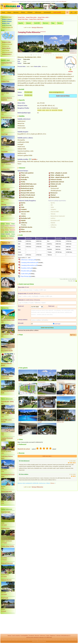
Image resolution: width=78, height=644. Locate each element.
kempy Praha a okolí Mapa (36, 19)
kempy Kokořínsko (10, 232)
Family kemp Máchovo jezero (7, 457)
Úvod (3, 12)
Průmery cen (6, 46)
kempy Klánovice (38, 27)
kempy (9, 635)
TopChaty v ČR (6, 243)
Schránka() (47, 12)
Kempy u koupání (7, 21)
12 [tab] (58, 55)
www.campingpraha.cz (56, 92)
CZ (67, 12)
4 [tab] (39, 55)
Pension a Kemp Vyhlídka (8, 546)
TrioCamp (4, 205)
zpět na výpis (28, 27)
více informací (63, 1)
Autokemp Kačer (5, 169)
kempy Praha (21, 17)
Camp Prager (4, 134)
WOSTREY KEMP (5, 189)
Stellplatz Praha (5, 81)
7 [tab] (46, 55)
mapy (62, 640)
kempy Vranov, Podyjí (8, 224)
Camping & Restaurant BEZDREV (7, 439)
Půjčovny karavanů (7, 52)
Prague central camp (6, 117)
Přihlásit (30, 12)
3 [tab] (36, 55)
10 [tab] (53, 55)
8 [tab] (48, 55)
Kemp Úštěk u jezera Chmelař (6, 421)
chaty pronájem (71, 640)
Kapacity (21, 23)
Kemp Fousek (5, 598)
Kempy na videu (6, 42)
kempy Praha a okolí (43, 17)
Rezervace (45, 23)
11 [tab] (56, 55)
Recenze (16, 12)
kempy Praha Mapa (23, 19)
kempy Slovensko (7, 25)
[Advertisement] (8, 624)
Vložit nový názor (47, 456)
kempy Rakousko (43, 641)
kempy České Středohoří (7, 238)
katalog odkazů (55, 640)
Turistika (34, 159)
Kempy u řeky (6, 23)
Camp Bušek (4, 152)
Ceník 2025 (37, 23)
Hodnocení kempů (7, 44)
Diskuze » (53, 483)
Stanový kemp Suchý (6, 491)
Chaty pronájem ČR (7, 27)
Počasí (23, 12)
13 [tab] (61, 55)
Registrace (53, 635)
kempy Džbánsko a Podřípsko (8, 235)
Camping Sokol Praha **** (7, 64)
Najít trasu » (59, 58)
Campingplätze (24, 635)
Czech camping (16, 635)
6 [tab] (44, 55)
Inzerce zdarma (6, 48)
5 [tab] (41, 55)
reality (28, 640)
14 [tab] (63, 55)
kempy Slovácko (6, 234)
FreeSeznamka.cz (7, 54)
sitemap (58, 635)
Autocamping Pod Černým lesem (8, 476)
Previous (19, 45)
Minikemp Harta (5, 528)
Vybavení (29, 23)
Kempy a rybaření (7, 19)
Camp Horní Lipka (6, 512)
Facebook (31, 635)
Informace (38, 12)
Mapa (9, 12)
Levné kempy (6, 50)
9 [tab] (51, 55)
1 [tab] (31, 55)
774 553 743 (28, 95)
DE (71, 12)
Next (76, 45)
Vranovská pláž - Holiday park (7, 403)
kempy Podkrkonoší (10, 228)
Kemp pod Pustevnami (7, 563)
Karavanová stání (7, 17)
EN (76, 12)
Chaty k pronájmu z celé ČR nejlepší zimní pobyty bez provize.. (8, 253)
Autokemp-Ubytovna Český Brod (7, 99)
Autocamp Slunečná (6, 580)
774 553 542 (28, 92)
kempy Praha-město (31, 17)
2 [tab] (34, 55)
